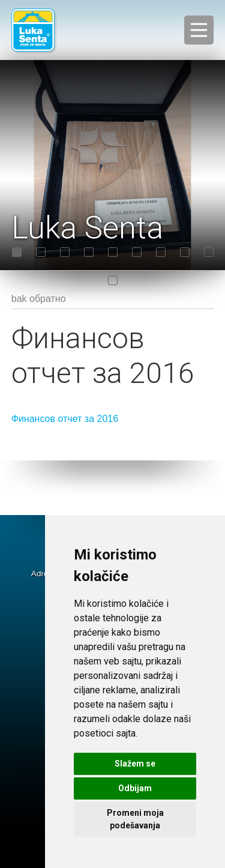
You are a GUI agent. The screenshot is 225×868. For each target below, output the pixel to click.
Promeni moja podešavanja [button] (135, 819)
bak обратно (39, 299)
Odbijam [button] (135, 788)
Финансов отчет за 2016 (65, 419)
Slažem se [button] (135, 764)
